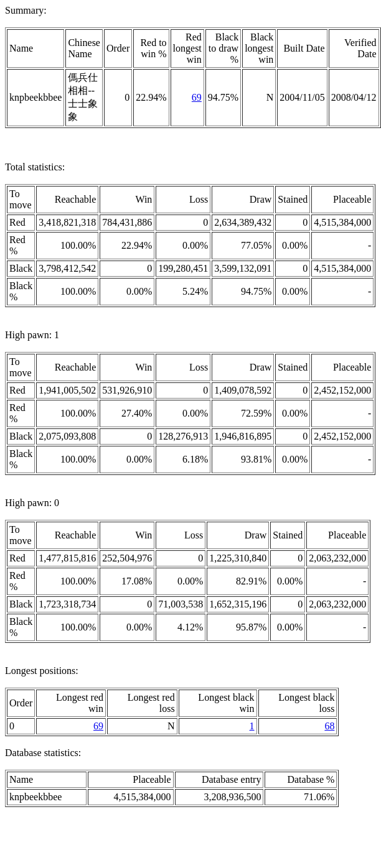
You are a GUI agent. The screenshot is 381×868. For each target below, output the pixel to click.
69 (197, 97)
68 (329, 726)
